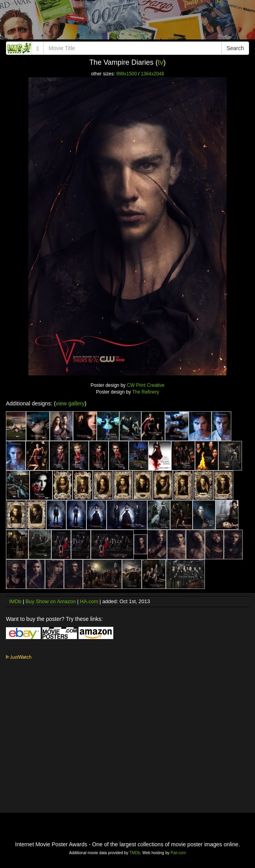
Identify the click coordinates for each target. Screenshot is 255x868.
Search (235, 48)
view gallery (70, 403)
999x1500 (127, 74)
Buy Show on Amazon (51, 601)
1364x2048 (153, 74)
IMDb (15, 601)
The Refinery (146, 392)
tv (161, 62)
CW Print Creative (145, 385)
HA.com (89, 601)
